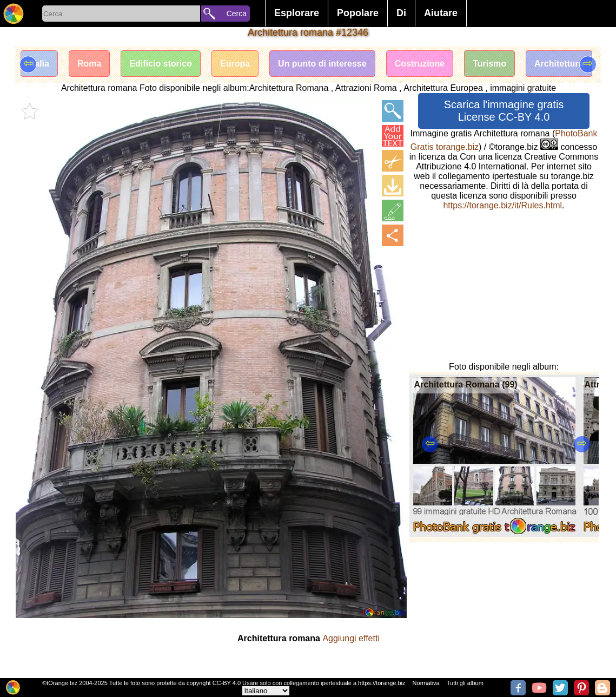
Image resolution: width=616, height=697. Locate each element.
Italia (39, 64)
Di (401, 13)
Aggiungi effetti (351, 638)
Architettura (559, 64)
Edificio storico (161, 64)
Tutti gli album (465, 683)
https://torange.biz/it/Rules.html (502, 205)
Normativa (426, 683)
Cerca (237, 14)
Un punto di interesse (322, 64)
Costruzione (420, 64)
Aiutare (441, 13)
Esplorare (297, 13)
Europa (235, 64)
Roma (89, 64)
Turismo (489, 64)
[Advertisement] (504, 286)
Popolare (358, 13)
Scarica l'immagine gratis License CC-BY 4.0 (504, 111)
